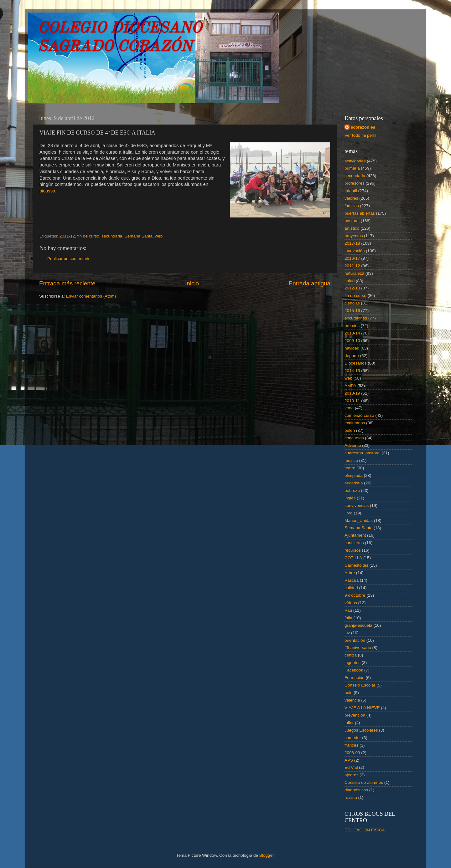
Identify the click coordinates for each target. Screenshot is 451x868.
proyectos (354, 236)
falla (348, 618)
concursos (354, 438)
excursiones (356, 318)
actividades (355, 161)
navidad (352, 348)
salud (350, 281)
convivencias (357, 505)
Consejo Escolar (360, 685)
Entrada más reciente (67, 283)
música (351, 460)
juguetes (353, 663)
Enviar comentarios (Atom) (91, 296)
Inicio (192, 283)
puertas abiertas (360, 213)
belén (350, 430)
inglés (350, 498)
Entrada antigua (310, 283)
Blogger (267, 855)
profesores (355, 183)
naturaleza (354, 273)
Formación (355, 678)
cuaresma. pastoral (363, 453)
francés (351, 745)
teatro (350, 468)
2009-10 (352, 341)
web (159, 236)
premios (352, 326)
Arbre (350, 573)
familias (352, 206)
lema (349, 408)
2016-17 (352, 258)
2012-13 (352, 288)
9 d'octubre (355, 595)
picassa (47, 191)
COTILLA (353, 558)
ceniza (351, 655)
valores (351, 198)
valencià (352, 700)
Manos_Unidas (359, 521)
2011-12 (67, 236)
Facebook (354, 670)
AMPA (350, 386)
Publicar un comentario (69, 259)
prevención (355, 715)
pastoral (352, 221)
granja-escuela (358, 625)
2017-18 (352, 243)
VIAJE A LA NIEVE (362, 708)
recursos (353, 550)
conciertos (354, 543)
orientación (355, 640)
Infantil (351, 191)
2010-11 (352, 401)
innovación (355, 251)
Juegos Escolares (361, 730)
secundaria (112, 236)
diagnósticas (356, 790)
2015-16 (352, 311)
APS (349, 760)
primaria (352, 168)
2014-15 (352, 371)
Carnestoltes (356, 565)
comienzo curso (359, 415)
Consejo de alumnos (364, 782)
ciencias (352, 303)
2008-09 (352, 753)
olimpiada (354, 475)
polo (349, 693)
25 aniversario (358, 648)
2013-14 (352, 333)
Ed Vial (351, 767)
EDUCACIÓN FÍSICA (365, 830)
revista (351, 797)
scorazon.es (363, 127)
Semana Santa (139, 236)
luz (347, 633)
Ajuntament (355, 535)
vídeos (351, 603)
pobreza (352, 490)
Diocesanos (356, 363)
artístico (352, 228)
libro (349, 513)
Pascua (352, 580)
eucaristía (354, 483)
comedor (353, 738)
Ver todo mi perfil (360, 135)
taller (349, 723)
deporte (352, 356)
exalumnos (355, 423)
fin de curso (88, 236)
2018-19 (352, 393)
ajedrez (351, 775)
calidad (351, 588)
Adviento (353, 445)
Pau (348, 610)
